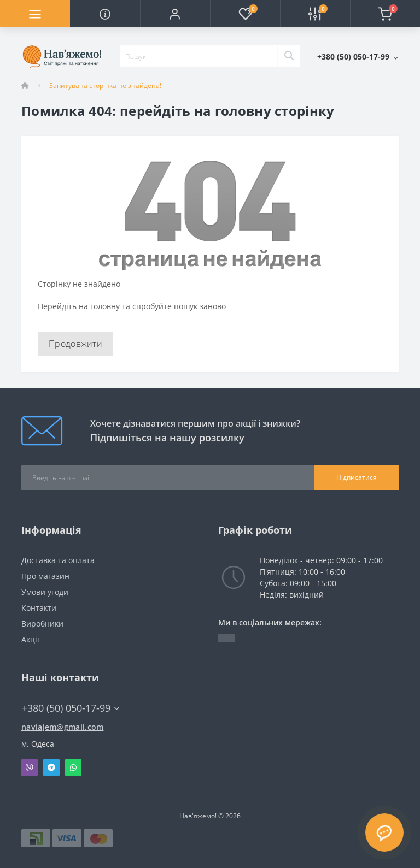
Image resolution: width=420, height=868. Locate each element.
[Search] (289, 56)
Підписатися (357, 477)
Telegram (51, 767)
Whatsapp (73, 767)
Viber (30, 767)
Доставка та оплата (58, 560)
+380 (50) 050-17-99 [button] (71, 708)
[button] (175, 14)
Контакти (39, 608)
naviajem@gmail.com (62, 727)
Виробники (42, 624)
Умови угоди (45, 592)
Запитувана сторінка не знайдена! (105, 85)
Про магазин (45, 576)
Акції (30, 639)
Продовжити (75, 344)
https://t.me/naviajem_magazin (226, 638)
